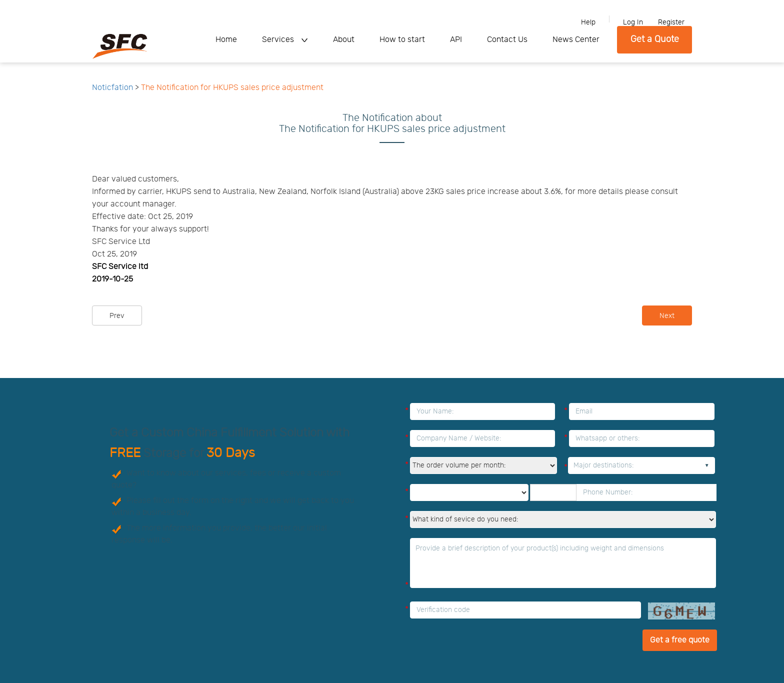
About (344, 39)
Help (588, 22)
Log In (633, 22)
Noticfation (112, 87)
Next (667, 316)
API (456, 39)
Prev (117, 316)
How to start (402, 39)
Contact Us (507, 39)
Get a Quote (655, 39)
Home (226, 39)
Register (671, 22)
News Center (576, 39)
